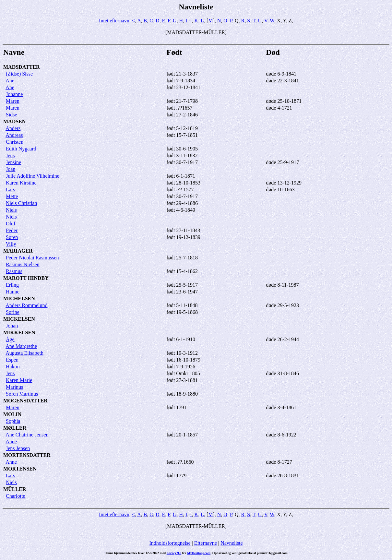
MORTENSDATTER (27, 455)
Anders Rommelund (26, 305)
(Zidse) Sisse (19, 74)
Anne (11, 441)
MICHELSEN (19, 298)
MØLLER (15, 428)
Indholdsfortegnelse (170, 543)
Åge (10, 339)
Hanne (13, 292)
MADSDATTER (22, 67)
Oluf (11, 224)
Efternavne (206, 543)
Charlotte (16, 496)
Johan (12, 326)
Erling (12, 285)
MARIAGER (18, 251)
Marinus (14, 387)
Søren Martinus (22, 394)
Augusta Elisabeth (24, 353)
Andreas (14, 135)
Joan (11, 169)
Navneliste (232, 543)
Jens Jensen (18, 448)
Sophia (13, 421)
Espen (12, 360)
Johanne (14, 94)
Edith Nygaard (21, 149)
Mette (12, 196)
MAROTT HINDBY (26, 278)
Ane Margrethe (21, 346)
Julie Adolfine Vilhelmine (33, 176)
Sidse (12, 115)
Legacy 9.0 (174, 553)
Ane (10, 81)
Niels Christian (21, 203)
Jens (10, 155)
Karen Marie (19, 380)
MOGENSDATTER (25, 401)
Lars (10, 190)
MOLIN (12, 414)
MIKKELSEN (19, 333)
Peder (12, 230)
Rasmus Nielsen (23, 264)
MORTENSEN (20, 469)
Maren (13, 101)
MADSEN (14, 121)
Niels (11, 210)
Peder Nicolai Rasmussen (32, 258)
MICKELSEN (19, 319)
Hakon (13, 367)
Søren (12, 237)
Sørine (13, 312)
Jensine (13, 162)
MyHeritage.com (199, 553)
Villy (11, 244)
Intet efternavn (114, 21)
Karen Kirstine (21, 183)
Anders (13, 128)
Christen (15, 142)
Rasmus (14, 271)
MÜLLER (15, 489)
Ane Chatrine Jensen (27, 435)
